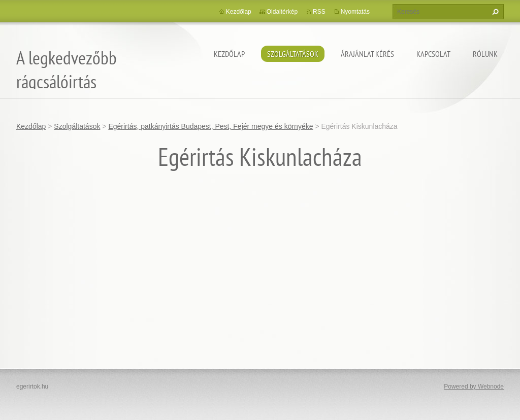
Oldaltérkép (282, 12)
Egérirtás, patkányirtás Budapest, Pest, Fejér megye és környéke (210, 126)
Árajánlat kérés (367, 54)
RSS (319, 12)
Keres (494, 12)
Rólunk (485, 54)
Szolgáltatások (293, 54)
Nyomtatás (355, 12)
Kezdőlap (229, 54)
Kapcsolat (433, 54)
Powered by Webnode (474, 387)
